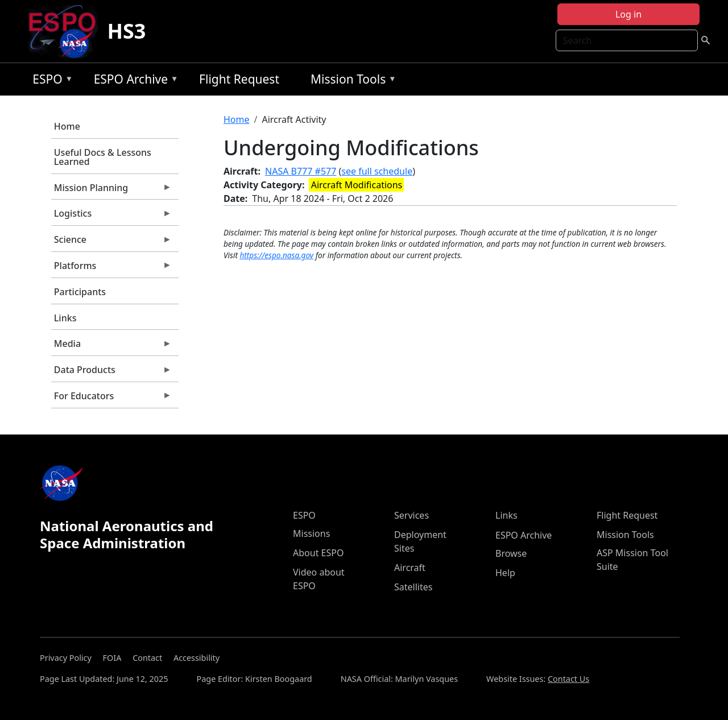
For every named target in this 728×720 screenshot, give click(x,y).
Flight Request (239, 79)
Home (67, 126)
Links (65, 318)
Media (111, 346)
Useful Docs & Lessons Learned (103, 157)
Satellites (413, 587)
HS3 (126, 31)
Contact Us (568, 679)
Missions (311, 533)
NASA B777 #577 (301, 171)
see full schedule (377, 171)
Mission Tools (351, 81)
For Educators (111, 399)
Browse (511, 553)
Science (111, 242)
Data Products (111, 373)
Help (505, 573)
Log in (628, 14)
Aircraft (410, 568)
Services (411, 515)
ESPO (50, 81)
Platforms (111, 268)
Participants (80, 292)
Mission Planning (111, 191)
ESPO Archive (133, 81)
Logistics (111, 216)
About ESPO (318, 553)
